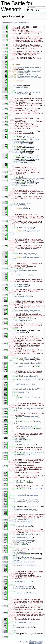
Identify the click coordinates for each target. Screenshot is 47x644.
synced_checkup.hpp (27, 74)
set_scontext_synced (24, 520)
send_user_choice (32, 311)
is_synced (29, 228)
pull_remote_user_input (19, 296)
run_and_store (31, 146)
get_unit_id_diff (31, 389)
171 (4, 489)
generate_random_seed (18, 286)
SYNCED (11, 94)
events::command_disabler (24, 562)
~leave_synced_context (23, 588)
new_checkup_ (14, 560)
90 (4, 268)
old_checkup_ (27, 557)
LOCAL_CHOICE (22, 94)
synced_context (21, 87)
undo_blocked (30, 376)
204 (4, 559)
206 (4, 565)
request (34, 417)
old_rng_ (33, 510)
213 (4, 582)
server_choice (25, 392)
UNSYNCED (36, 92)
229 (4, 622)
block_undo (29, 358)
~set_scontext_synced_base (25, 502)
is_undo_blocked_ (24, 366)
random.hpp (23, 73)
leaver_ (12, 635)
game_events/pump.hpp (28, 68)
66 (4, 203)
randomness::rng (20, 510)
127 (4, 379)
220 (4, 593)
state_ (26, 208)
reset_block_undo (32, 363)
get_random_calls (24, 541)
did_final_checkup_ (26, 565)
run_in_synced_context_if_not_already (26, 179)
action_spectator (16, 141)
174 (4, 495)
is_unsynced (30, 254)
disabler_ (13, 564)
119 (4, 363)
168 (4, 480)
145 (4, 417)
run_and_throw (31, 156)
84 (4, 254)
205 (4, 562)
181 (4, 507)
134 (4, 392)
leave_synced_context (24, 582)
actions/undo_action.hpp (30, 78)
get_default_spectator (19, 143)
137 (4, 397)
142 (4, 409)
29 (4, 87)
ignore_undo (30, 445)
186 (4, 520)
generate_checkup (16, 554)
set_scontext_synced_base (26, 495)
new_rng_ (12, 508)
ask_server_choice (17, 440)
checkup (23, 552)
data (37, 140)
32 (4, 92)
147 (4, 422)
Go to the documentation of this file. (15, 23)
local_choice (37, 409)
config (30, 140)
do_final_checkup (25, 542)
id (33, 384)
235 (4, 632)
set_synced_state (16, 270)
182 (4, 510)
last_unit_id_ (23, 384)
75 (4, 228)
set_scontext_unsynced (25, 622)
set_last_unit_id (32, 379)
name (38, 422)
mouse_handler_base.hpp (29, 71)
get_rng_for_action (17, 332)
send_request (27, 428)
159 (4, 453)
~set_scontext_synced (22, 538)
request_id (25, 427)
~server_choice (31, 397)
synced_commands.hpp (28, 76)
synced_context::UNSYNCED (22, 454)
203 (4, 557)
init (19, 551)
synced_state (23, 92)
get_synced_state (16, 205)
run (26, 136)
